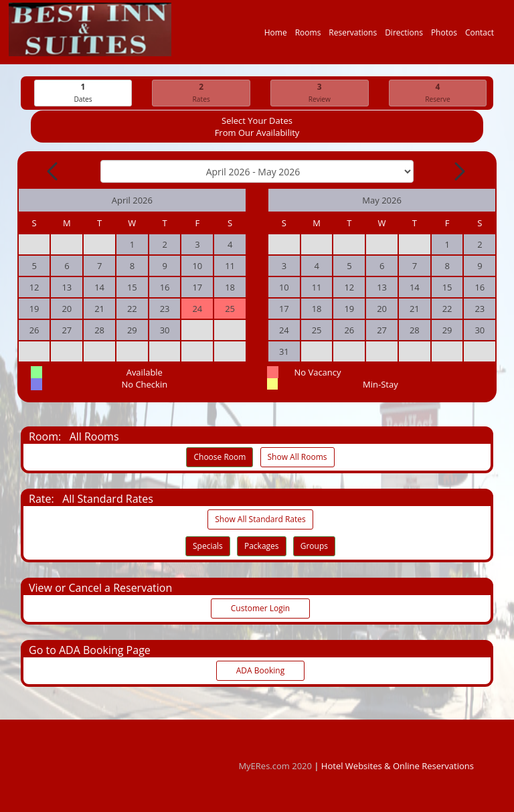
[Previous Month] (54, 172)
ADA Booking (260, 671)
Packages (262, 547)
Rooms (308, 36)
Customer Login (260, 609)
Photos (444, 36)
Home (276, 36)
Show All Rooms (297, 458)
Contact (480, 36)
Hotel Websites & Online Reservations (398, 766)
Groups (314, 547)
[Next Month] (458, 172)
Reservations (353, 36)
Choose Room (220, 458)
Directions (404, 36)
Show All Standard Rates (260, 520)
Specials (208, 547)
